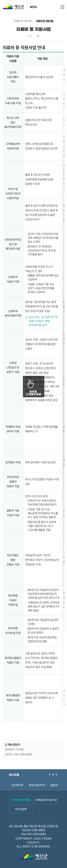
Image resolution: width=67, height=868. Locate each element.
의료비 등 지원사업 (22, 21)
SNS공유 (30, 36)
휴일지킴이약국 (37, 785)
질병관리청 (56, 785)
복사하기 (38, 36)
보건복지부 (17, 785)
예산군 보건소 (26, 7)
